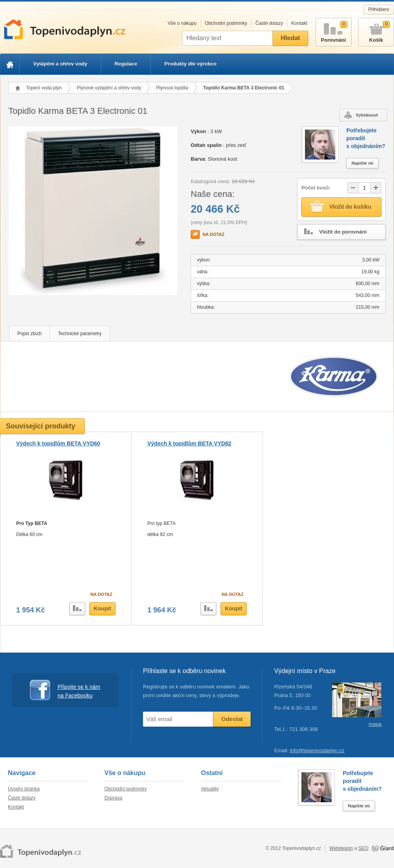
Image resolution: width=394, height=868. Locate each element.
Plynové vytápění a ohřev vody (109, 88)
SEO (363, 848)
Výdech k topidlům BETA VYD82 (189, 443)
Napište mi (362, 163)
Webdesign (341, 848)
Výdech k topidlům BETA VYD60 (58, 443)
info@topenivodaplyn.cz (317, 750)
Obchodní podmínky (226, 23)
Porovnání (334, 31)
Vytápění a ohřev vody (60, 64)
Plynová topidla (172, 88)
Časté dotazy (269, 23)
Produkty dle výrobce (190, 64)
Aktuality (210, 789)
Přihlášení (379, 9)
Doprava (113, 798)
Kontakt (299, 23)
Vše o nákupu (182, 23)
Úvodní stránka (24, 789)
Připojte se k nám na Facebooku (65, 690)
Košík (376, 31)
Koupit (102, 608)
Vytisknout (367, 115)
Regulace (126, 64)
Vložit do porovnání (332, 232)
